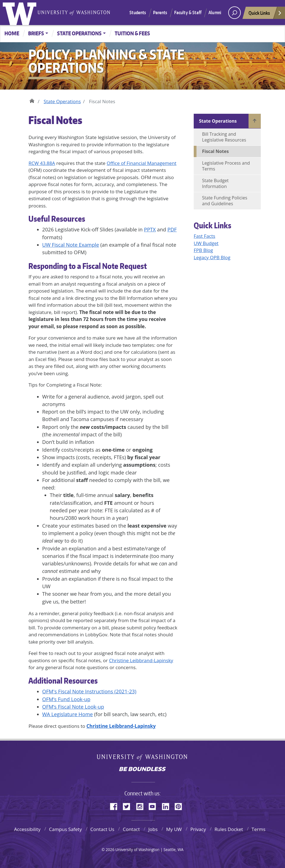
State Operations (79, 33)
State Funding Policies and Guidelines (225, 201)
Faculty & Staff (188, 13)
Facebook (116, 806)
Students (138, 13)
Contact (131, 829)
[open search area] (234, 13)
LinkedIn (168, 806)
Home (12, 33)
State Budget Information (215, 183)
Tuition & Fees (132, 33)
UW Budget (206, 243)
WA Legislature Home (68, 714)
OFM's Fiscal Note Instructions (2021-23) (89, 691)
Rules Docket (229, 829)
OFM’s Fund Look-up (66, 699)
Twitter (129, 806)
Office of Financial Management (142, 163)
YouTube (154, 806)
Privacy (198, 829)
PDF (172, 229)
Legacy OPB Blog (212, 257)
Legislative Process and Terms (226, 166)
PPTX (150, 229)
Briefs (36, 33)
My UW (174, 829)
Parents (160, 13)
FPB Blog (203, 250)
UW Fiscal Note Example (71, 245)
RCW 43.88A (42, 163)
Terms (259, 829)
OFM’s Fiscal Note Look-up (73, 707)
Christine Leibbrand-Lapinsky (141, 660)
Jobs (153, 829)
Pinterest (180, 806)
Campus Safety (65, 829)
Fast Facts (204, 236)
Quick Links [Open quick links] (265, 14)
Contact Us (102, 829)
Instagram (142, 806)
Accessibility (27, 829)
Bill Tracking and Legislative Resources (224, 137)
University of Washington (21, 13)
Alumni (215, 13)
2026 (110, 850)
